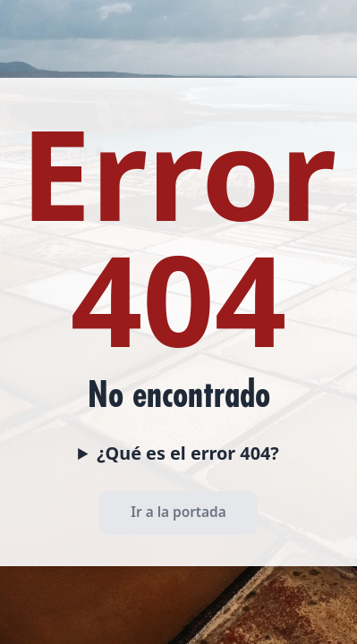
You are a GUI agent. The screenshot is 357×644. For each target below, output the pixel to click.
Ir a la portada (178, 512)
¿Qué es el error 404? (188, 453)
